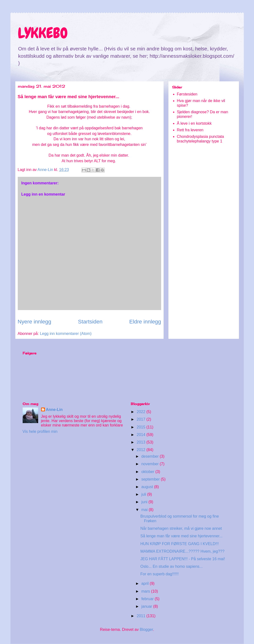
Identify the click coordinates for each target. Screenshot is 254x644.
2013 (141, 442)
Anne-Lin (54, 410)
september (151, 479)
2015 (141, 427)
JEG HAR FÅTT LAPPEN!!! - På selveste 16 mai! (183, 559)
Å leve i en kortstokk (194, 123)
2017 (141, 419)
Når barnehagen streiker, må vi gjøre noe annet (181, 528)
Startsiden (90, 322)
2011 (141, 616)
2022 (141, 412)
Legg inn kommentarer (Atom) (66, 334)
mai (145, 510)
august (148, 487)
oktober (148, 472)
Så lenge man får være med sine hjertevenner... (181, 536)
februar (148, 599)
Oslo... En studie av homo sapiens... (171, 566)
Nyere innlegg (35, 322)
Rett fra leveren (190, 130)
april (145, 583)
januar (147, 606)
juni (145, 502)
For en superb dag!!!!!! (159, 574)
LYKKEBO (43, 33)
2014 (141, 435)
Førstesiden (187, 94)
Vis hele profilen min (40, 431)
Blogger (146, 630)
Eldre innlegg (145, 322)
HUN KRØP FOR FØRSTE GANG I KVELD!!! (179, 544)
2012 (141, 450)
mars (146, 591)
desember (150, 456)
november (150, 464)
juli (144, 494)
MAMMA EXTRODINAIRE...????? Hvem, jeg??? (182, 551)
